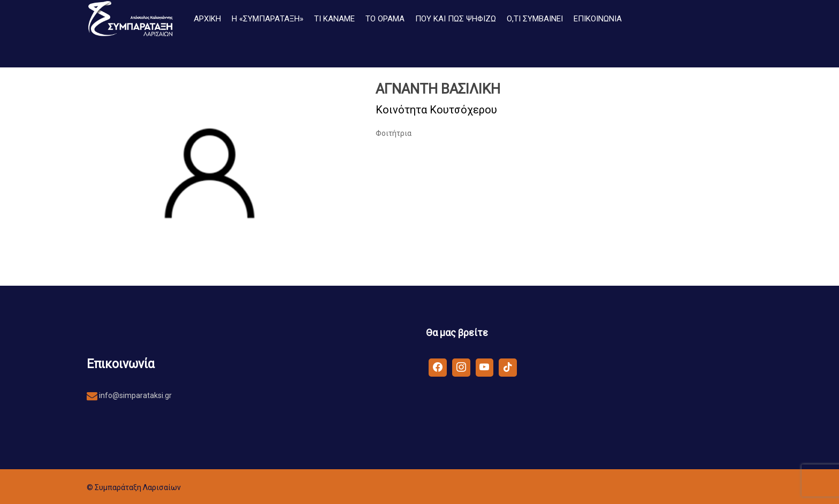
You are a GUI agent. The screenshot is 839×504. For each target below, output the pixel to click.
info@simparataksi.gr (135, 395)
